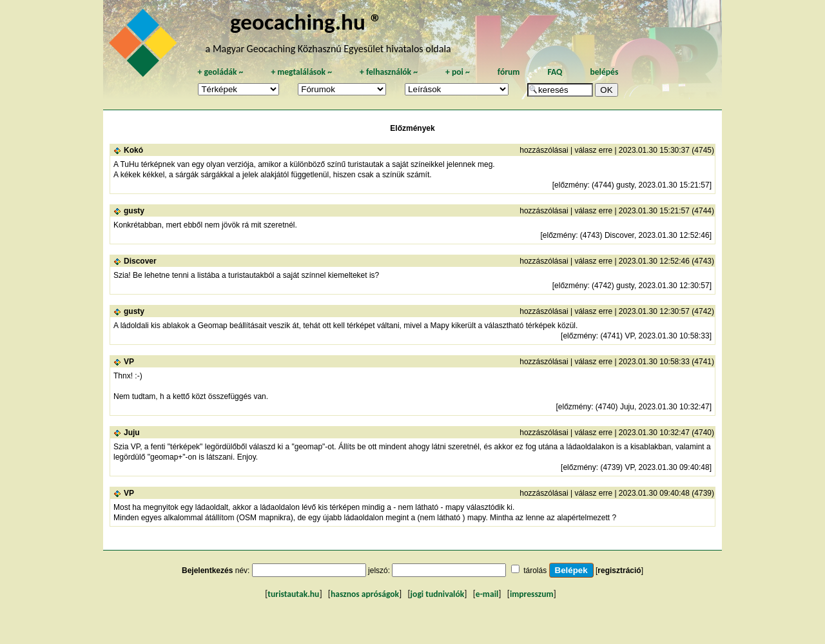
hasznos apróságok (365, 594)
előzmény (571, 185)
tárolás (535, 571)
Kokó (133, 150)
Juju (132, 433)
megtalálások (301, 72)
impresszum (532, 594)
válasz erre (593, 150)
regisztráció (619, 571)
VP (129, 362)
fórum (509, 72)
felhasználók (389, 72)
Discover (140, 261)
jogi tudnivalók (438, 594)
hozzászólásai (544, 150)
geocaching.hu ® (306, 22)
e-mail (487, 594)
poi (458, 72)
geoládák (220, 72)
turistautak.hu (293, 594)
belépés (604, 72)
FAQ (555, 72)
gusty (134, 211)
